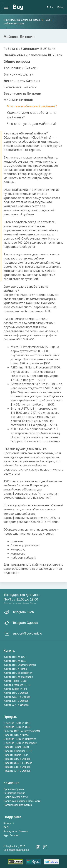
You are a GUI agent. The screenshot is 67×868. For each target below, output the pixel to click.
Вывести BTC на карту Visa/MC (22, 731)
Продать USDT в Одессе (18, 763)
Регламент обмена (14, 793)
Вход (60, 7)
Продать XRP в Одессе (17, 771)
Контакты (9, 823)
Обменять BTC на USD (17, 727)
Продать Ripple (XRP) (16, 755)
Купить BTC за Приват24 (18, 673)
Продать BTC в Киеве (16, 735)
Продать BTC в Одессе (17, 759)
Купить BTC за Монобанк (18, 677)
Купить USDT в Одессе (17, 697)
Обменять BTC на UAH (17, 723)
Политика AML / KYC (16, 797)
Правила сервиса (14, 789)
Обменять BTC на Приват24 (20, 739)
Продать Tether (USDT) (17, 747)
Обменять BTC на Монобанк (20, 743)
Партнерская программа (18, 805)
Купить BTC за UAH (15, 657)
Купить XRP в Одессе (16, 705)
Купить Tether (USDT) (16, 681)
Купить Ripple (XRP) (15, 689)
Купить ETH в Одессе (16, 701)
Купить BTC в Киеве (15, 669)
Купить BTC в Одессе (16, 693)
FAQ (6, 827)
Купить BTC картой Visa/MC (20, 665)
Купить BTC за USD (15, 661)
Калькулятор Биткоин (16, 831)
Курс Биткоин (11, 835)
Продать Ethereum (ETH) (18, 751)
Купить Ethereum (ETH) (17, 685)
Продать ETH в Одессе (17, 767)
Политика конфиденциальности (22, 801)
